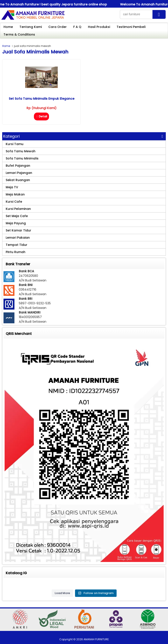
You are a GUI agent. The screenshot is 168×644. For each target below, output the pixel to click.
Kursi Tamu (15, 144)
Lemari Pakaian (18, 238)
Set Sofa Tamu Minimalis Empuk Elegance (42, 99)
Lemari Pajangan (19, 173)
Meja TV (12, 187)
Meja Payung (16, 223)
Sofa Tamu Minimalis (22, 158)
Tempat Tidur (17, 245)
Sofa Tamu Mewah (21, 151)
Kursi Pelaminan (18, 209)
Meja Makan (15, 194)
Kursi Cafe (14, 202)
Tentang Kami (31, 27)
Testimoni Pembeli (131, 27)
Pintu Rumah (16, 252)
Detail (41, 116)
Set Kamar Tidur (18, 230)
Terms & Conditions (19, 34)
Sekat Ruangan (18, 180)
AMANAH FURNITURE (96, 639)
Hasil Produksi (99, 27)
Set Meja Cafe (17, 216)
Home (8, 27)
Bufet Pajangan (18, 166)
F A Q (77, 27)
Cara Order (58, 27)
